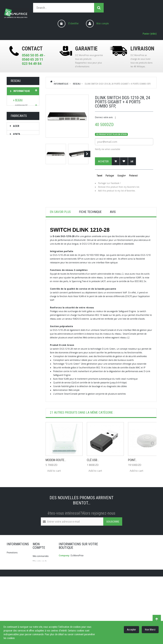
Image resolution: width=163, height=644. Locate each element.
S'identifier (73, 24)
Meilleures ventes (15, 558)
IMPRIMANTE (21, 106)
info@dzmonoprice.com (79, 584)
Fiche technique (90, 212)
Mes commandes (41, 556)
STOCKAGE (20, 117)
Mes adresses (39, 576)
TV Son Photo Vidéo (20, 154)
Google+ (121, 176)
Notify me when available (108, 149)
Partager (109, 176)
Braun (17, 261)
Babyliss (18, 237)
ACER (16, 221)
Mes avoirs (38, 571)
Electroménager (24, 132)
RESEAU (19, 100)
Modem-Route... (56, 460)
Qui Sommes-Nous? (16, 574)
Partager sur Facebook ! (109, 183)
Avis (113, 212)
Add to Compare (132, 161)
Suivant (87, 154)
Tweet (99, 176)
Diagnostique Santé (20, 182)
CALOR (17, 277)
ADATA (16, 229)
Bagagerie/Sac (22, 172)
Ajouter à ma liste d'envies (124, 161)
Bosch (17, 253)
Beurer (17, 245)
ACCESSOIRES (22, 123)
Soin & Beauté (22, 164)
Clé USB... (93, 460)
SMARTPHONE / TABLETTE (20, 142)
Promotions (12, 553)
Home (52, 81)
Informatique (21, 91)
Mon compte (103, 24)
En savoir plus (60, 212)
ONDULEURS (21, 111)
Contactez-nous (14, 568)
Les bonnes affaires (19, 194)
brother (18, 269)
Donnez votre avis (104, 117)
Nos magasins (13, 563)
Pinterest (133, 176)
